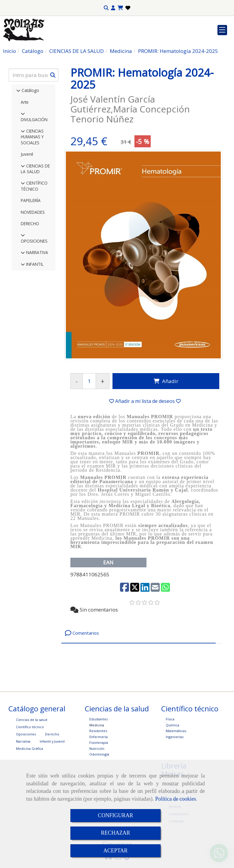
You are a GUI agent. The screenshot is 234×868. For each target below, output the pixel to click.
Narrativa (23, 741)
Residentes (98, 731)
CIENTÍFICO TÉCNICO (34, 186)
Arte (25, 102)
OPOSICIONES (34, 241)
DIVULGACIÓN (34, 120)
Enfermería (99, 737)
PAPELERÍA (31, 200)
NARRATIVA (37, 252)
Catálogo (30, 90)
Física (170, 719)
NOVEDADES (33, 212)
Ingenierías (175, 737)
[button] (113, 8)
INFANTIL (34, 264)
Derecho (52, 734)
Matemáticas (176, 731)
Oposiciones (26, 734)
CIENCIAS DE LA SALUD (35, 169)
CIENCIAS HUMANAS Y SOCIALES (32, 137)
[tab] (139, 633)
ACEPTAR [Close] (116, 851)
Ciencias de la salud (32, 720)
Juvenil (27, 154)
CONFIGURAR (115, 815)
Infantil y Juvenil (52, 741)
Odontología (99, 754)
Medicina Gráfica (29, 748)
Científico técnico (30, 727)
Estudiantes (99, 719)
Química (172, 725)
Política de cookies (176, 799)
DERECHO (30, 224)
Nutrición (97, 748)
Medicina (97, 725)
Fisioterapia (99, 742)
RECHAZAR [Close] (115, 833)
